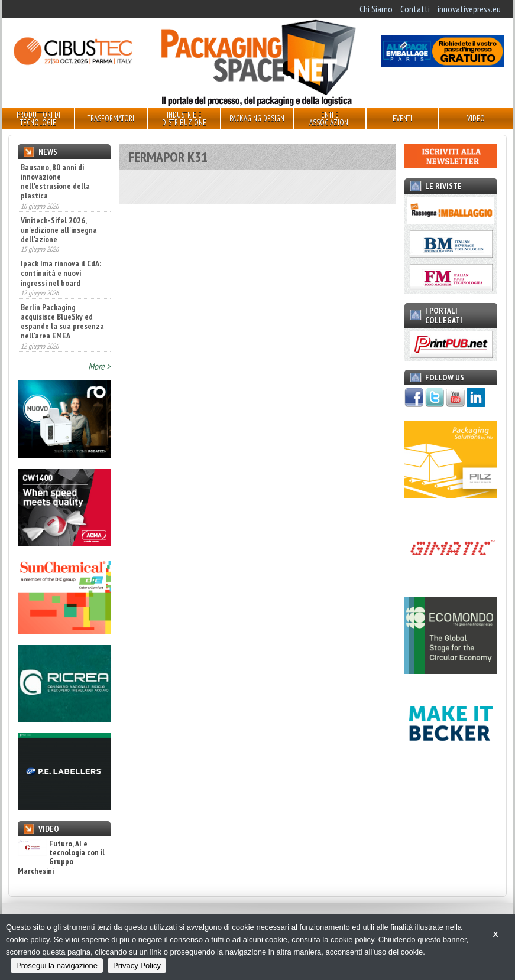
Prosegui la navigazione (57, 966)
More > (99, 366)
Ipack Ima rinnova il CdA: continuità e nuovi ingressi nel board (61, 273)
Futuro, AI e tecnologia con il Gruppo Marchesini (61, 858)
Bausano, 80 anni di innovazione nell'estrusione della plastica (55, 181)
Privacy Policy (137, 966)
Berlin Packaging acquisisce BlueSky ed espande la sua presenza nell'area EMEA (62, 321)
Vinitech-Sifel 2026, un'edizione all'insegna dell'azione (59, 230)
